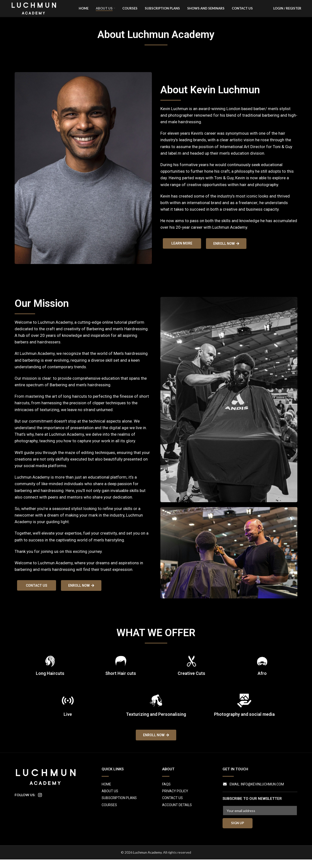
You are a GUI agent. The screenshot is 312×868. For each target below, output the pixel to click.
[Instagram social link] (40, 804)
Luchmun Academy (147, 861)
